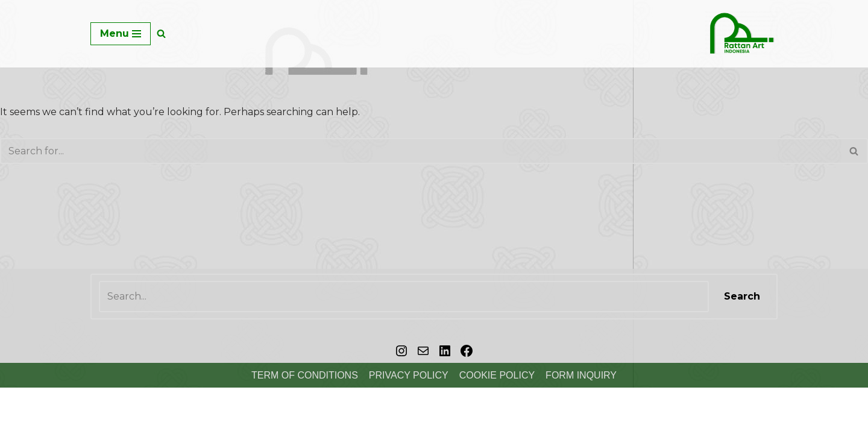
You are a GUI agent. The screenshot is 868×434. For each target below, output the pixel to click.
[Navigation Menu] (121, 34)
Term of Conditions (305, 375)
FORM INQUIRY (581, 375)
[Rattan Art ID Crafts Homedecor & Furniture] (741, 34)
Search (742, 296)
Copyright (33, 419)
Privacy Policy (409, 375)
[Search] (161, 33)
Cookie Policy (497, 375)
